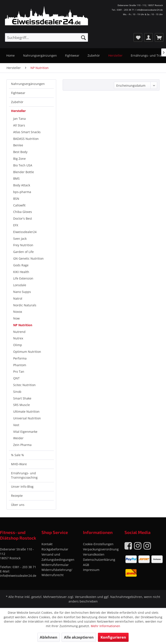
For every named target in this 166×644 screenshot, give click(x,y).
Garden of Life (23, 252)
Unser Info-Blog (22, 487)
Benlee (18, 145)
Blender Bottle (24, 172)
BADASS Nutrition (26, 139)
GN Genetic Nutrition (28, 258)
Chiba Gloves (23, 212)
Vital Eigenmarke (25, 432)
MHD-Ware (19, 464)
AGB (86, 565)
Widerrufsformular (55, 565)
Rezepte (17, 496)
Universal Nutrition (27, 418)
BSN (16, 199)
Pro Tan (19, 372)
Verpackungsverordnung (101, 549)
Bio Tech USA (23, 165)
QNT (16, 378)
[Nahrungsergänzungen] (40, 56)
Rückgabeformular (55, 549)
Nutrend (19, 332)
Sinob (17, 392)
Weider (18, 438)
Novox (18, 312)
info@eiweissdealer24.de (18, 576)
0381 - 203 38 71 (24, 567)
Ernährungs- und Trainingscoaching (24, 475)
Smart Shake (22, 398)
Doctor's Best (23, 218)
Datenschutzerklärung (99, 560)
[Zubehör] (94, 56)
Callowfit (19, 205)
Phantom (20, 365)
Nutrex (18, 338)
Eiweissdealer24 (25, 232)
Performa (20, 358)
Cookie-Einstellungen (98, 544)
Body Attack (22, 185)
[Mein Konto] (148, 37)
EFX (16, 225)
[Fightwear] (72, 56)
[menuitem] (46, 37)
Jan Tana (19, 119)
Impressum (91, 570)
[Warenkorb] (159, 37)
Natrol (18, 298)
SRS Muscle (22, 405)
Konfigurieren (113, 637)
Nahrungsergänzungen (28, 84)
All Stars (19, 125)
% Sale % (18, 455)
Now (16, 318)
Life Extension (23, 278)
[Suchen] (83, 37)
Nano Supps (22, 292)
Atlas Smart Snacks (27, 132)
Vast (16, 425)
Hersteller (18, 111)
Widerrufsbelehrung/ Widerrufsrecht (57, 572)
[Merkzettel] (138, 37)
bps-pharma (22, 192)
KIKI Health (21, 272)
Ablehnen (49, 637)
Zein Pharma (22, 445)
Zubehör (17, 102)
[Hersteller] (115, 56)
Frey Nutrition (23, 245)
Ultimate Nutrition (26, 411)
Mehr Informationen (105, 626)
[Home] (10, 56)
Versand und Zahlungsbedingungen (58, 557)
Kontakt (47, 544)
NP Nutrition (23, 325)
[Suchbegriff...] (46, 37)
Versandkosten (94, 554)
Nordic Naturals (25, 305)
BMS (16, 178)
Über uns (18, 505)
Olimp (18, 345)
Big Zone (19, 159)
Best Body (20, 152)
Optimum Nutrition (27, 352)
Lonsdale (20, 285)
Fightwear (18, 93)
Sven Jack (20, 239)
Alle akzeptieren (79, 637)
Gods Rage (21, 265)
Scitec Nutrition (24, 385)
